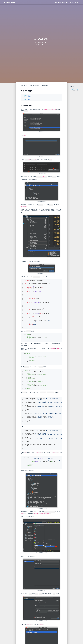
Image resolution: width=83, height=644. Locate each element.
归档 (59, 2)
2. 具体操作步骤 (75, 91)
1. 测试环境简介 (75, 89)
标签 (64, 2)
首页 (55, 2)
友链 (72, 2)
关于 (68, 2)
